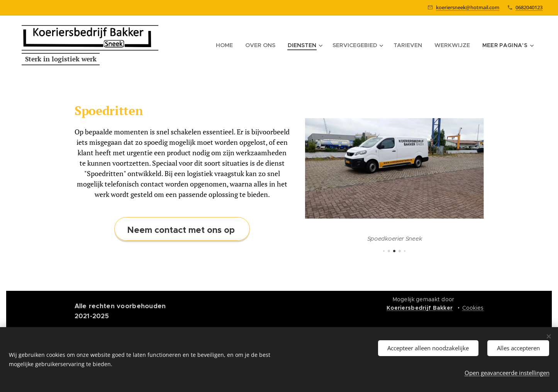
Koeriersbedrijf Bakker (420, 308)
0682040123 (529, 7)
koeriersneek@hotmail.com (468, 7)
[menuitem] (249, 45)
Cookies (473, 308)
